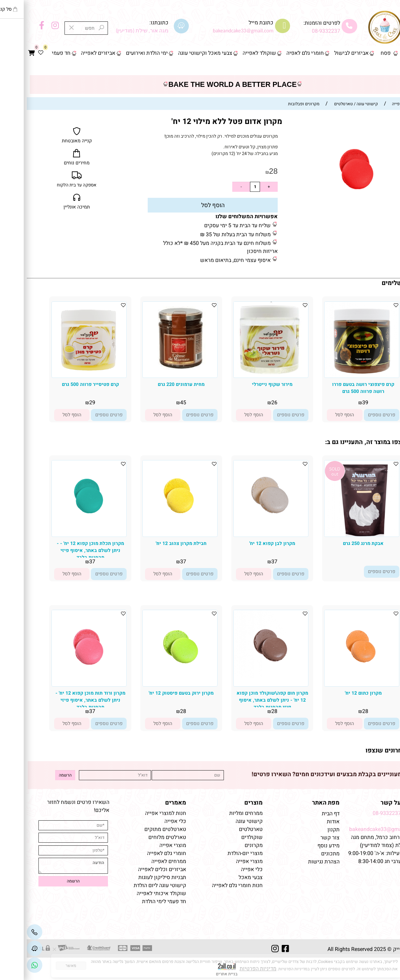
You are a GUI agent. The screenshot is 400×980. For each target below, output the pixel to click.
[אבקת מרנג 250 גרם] (335, 535)
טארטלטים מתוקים (138, 829)
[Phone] (8, 932)
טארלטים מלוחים (141, 837)
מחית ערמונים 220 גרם (154, 384)
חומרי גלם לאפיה (278, 53)
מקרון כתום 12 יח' (337, 693)
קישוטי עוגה (222, 821)
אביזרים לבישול (325, 53)
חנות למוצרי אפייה (139, 813)
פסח (359, 53)
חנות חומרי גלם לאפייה (211, 885)
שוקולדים (225, 837)
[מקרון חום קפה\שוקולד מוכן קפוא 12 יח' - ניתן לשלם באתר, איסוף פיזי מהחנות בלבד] (244, 676)
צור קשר (384, 68)
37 (248, 562)
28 (247, 171)
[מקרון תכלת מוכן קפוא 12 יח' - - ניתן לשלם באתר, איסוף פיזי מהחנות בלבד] (62, 528)
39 (339, 403)
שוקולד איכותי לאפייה (135, 893)
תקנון (306, 830)
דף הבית (385, 53)
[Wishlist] (14, 53)
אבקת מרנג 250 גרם (337, 543)
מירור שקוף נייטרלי (245, 384)
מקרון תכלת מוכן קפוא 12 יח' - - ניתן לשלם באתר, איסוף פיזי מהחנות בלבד (64, 550)
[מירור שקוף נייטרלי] (244, 375)
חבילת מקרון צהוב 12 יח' (154, 543)
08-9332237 (299, 31)
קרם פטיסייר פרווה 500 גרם (64, 384)
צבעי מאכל (224, 877)
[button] (318, 415)
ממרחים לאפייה (142, 861)
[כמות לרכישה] (228, 187)
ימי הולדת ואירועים (120, 53)
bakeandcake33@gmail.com (356, 829)
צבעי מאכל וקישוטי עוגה (178, 53)
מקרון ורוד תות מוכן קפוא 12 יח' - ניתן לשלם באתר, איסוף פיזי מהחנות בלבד (64, 700)
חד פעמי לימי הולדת (137, 901)
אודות (306, 822)
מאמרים (149, 803)
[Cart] (5, 53)
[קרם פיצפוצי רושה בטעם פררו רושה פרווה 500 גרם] (335, 376)
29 (65, 403)
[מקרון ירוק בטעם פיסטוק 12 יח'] (153, 679)
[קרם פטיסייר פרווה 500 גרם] (62, 375)
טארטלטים (224, 829)
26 (248, 403)
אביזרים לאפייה (71, 53)
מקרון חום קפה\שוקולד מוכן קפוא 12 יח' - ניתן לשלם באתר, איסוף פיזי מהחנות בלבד (246, 700)
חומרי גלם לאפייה (140, 853)
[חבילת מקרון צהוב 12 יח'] (153, 528)
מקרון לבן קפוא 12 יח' (245, 543)
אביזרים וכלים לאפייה (135, 869)
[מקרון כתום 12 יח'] (335, 677)
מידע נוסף (302, 846)
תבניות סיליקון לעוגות (136, 877)
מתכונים (304, 854)
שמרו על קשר (372, 803)
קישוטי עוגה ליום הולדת (133, 885)
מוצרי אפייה (223, 861)
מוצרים (227, 803)
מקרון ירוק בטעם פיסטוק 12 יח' (154, 693)
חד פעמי (34, 53)
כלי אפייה (225, 869)
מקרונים (227, 845)
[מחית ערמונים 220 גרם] (153, 370)
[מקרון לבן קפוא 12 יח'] (244, 530)
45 (156, 403)
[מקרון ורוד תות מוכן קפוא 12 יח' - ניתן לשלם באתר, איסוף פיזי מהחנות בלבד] (62, 680)
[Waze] (8, 949)
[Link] (8, 965)
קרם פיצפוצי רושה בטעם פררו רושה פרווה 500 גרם (337, 388)
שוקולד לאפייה (233, 53)
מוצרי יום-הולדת (218, 853)
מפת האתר (299, 803)
